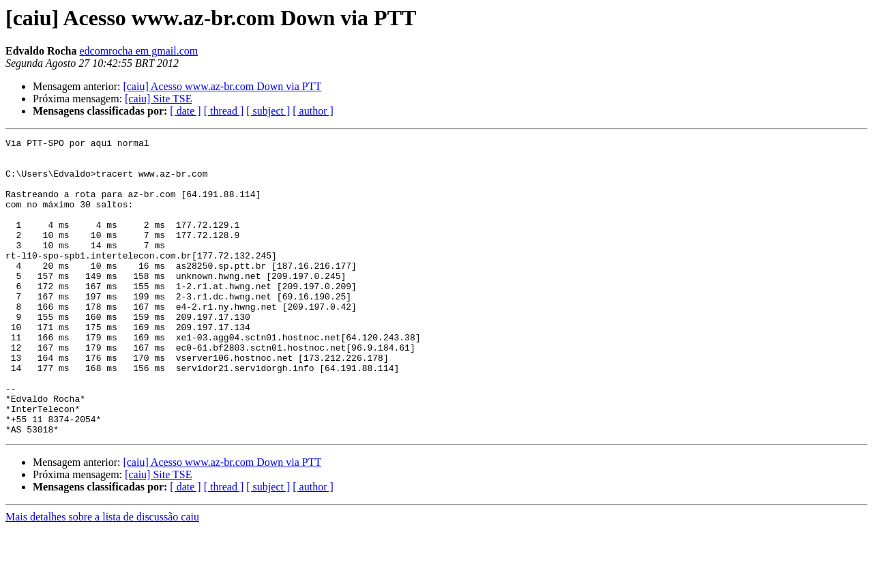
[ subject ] (268, 111)
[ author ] (313, 111)
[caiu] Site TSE (158, 99)
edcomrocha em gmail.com (138, 51)
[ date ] (185, 111)
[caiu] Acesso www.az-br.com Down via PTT (222, 86)
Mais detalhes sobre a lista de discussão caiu (102, 576)
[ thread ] (224, 111)
